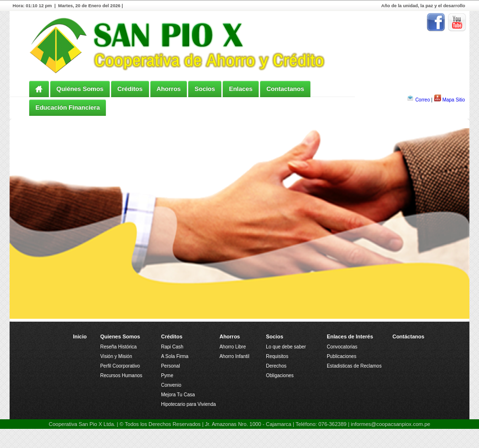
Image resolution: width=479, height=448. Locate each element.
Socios (205, 89)
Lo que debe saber (286, 347)
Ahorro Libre (233, 347)
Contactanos (285, 89)
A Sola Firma (175, 356)
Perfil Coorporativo (120, 366)
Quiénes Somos (80, 89)
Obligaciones (280, 375)
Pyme (167, 375)
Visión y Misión (116, 356)
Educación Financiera (68, 107)
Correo (423, 100)
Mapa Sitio (453, 100)
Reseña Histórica (118, 347)
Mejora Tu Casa (178, 395)
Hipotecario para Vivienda (188, 404)
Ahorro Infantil (234, 356)
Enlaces (241, 89)
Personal (170, 366)
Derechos (276, 366)
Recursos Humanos (121, 375)
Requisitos (277, 356)
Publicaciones (342, 356)
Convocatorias (342, 347)
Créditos (130, 89)
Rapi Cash (172, 347)
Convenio (171, 385)
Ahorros (169, 89)
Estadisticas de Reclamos (354, 366)
